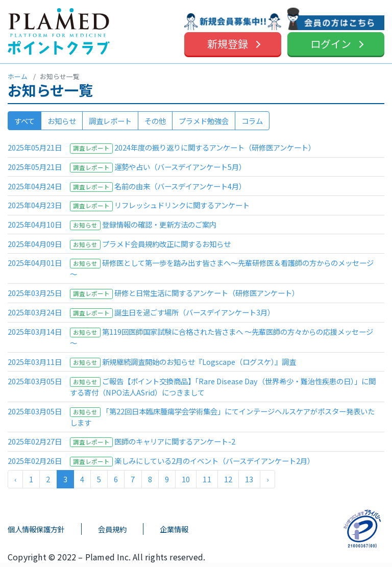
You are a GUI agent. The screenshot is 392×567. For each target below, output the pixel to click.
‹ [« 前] (15, 479)
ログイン (331, 44)
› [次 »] (267, 479)
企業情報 (174, 529)
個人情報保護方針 (36, 529)
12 (228, 479)
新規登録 (228, 44)
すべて (24, 121)
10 (186, 479)
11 (207, 479)
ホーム (18, 76)
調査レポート (110, 121)
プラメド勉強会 (204, 121)
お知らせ (62, 121)
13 (249, 479)
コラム (252, 121)
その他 (155, 121)
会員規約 (112, 529)
